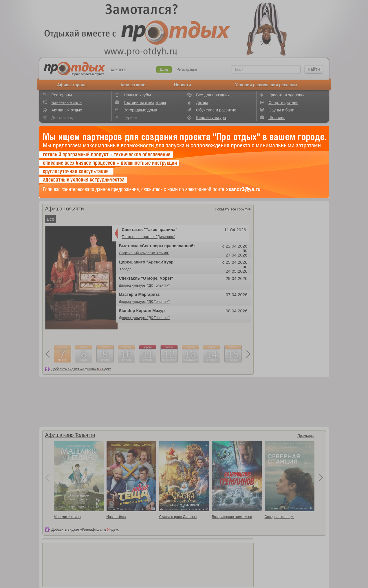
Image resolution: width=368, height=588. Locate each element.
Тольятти (117, 69)
